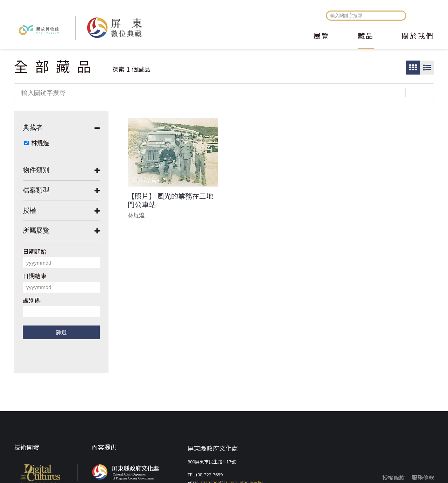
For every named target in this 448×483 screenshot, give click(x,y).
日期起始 (35, 251)
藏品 (366, 36)
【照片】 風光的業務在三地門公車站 (170, 200)
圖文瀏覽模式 (427, 68)
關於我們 (418, 36)
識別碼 (32, 300)
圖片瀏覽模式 (413, 68)
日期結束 (35, 276)
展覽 (322, 36)
